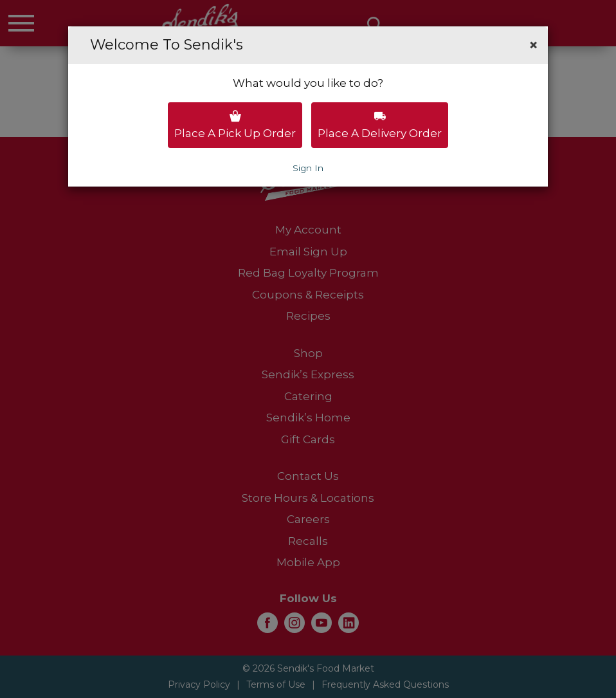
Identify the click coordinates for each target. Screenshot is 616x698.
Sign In (308, 168)
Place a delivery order (380, 125)
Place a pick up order (235, 125)
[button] (533, 45)
